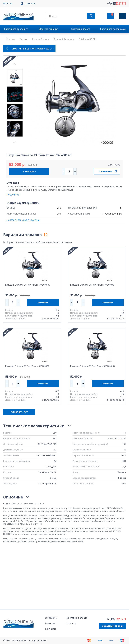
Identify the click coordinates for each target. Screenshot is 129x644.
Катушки (23, 39)
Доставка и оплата (77, 618)
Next (14, 64)
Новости (71, 623)
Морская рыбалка (48, 29)
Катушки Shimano (41, 39)
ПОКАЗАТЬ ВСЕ (19, 412)
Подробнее (13, 195)
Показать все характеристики (23, 220)
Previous (14, 142)
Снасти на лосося (81, 29)
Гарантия (50, 623)
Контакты (50, 629)
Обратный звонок (113, 626)
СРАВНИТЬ (106, 171)
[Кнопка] (123, 16)
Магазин (11, 39)
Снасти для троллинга (16, 29)
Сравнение (30, 4)
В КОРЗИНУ (29, 172)
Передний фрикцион (64, 39)
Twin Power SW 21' (87, 39)
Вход (10, 4)
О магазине (51, 618)
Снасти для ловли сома (113, 29)
